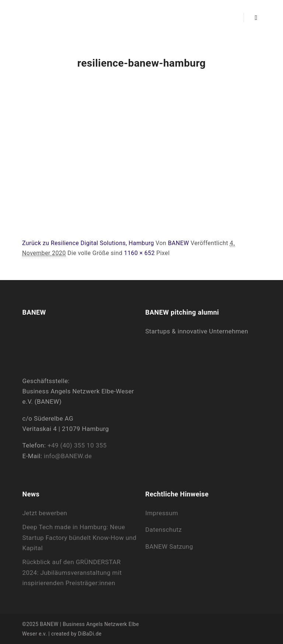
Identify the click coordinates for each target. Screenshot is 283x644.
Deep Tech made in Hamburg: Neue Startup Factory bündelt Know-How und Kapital (80, 537)
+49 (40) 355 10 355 (77, 445)
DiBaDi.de (90, 634)
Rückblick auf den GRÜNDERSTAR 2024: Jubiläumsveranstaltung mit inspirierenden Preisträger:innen (72, 572)
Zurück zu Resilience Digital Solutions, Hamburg (88, 243)
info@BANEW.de (68, 456)
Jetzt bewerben (45, 513)
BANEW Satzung (169, 546)
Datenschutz (163, 530)
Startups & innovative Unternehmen (197, 331)
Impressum (162, 513)
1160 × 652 (139, 253)
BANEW (179, 243)
